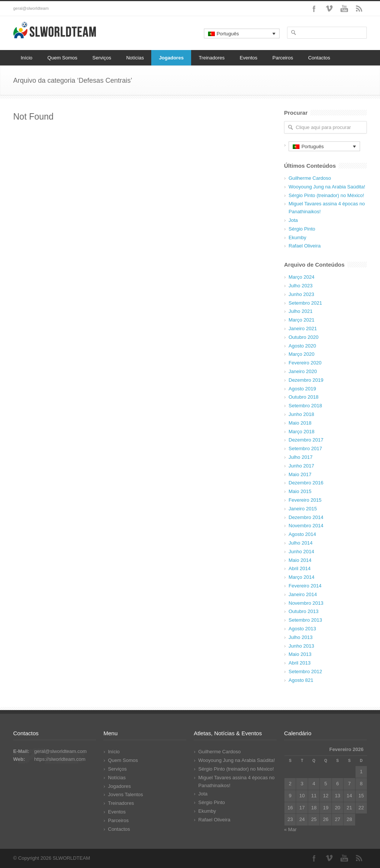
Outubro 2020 (304, 337)
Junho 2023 (301, 294)
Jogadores (171, 58)
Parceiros (283, 58)
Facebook (314, 9)
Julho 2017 (301, 457)
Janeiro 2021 (303, 329)
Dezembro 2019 (306, 380)
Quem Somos (62, 58)
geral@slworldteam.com (61, 751)
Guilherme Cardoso (310, 178)
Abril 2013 (300, 663)
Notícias (135, 58)
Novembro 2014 (306, 526)
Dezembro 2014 (306, 517)
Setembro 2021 (305, 303)
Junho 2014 (301, 552)
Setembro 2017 (305, 448)
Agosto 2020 (302, 346)
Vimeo (329, 9)
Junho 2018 (301, 414)
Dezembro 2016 (306, 483)
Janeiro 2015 (303, 509)
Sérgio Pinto (302, 229)
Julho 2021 (301, 311)
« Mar (290, 829)
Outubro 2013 (304, 611)
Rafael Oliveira (305, 246)
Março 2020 (302, 354)
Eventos (249, 58)
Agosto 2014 (302, 534)
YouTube (344, 9)
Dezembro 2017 (306, 440)
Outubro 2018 (304, 397)
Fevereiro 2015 (305, 500)
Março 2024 (302, 277)
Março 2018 (302, 432)
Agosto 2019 (302, 389)
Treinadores (212, 58)
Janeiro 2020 (303, 371)
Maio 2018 (300, 423)
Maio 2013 (300, 654)
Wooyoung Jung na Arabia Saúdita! (327, 187)
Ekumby (297, 237)
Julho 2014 (301, 543)
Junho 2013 (301, 646)
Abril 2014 (300, 568)
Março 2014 (302, 577)
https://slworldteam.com (60, 759)
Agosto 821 (301, 680)
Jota (293, 220)
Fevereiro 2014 (305, 586)
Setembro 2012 (305, 671)
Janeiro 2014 (303, 594)
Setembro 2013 (305, 620)
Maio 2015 (300, 491)
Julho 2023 (301, 286)
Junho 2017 (301, 466)
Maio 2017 (300, 474)
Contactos (319, 58)
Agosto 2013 (302, 629)
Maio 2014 (300, 560)
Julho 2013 (301, 637)
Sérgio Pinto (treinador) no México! (326, 195)
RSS (359, 9)
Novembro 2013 (306, 603)
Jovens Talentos (125, 794)
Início (27, 58)
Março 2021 (302, 320)
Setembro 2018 (305, 406)
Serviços (102, 58)
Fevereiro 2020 (305, 363)
